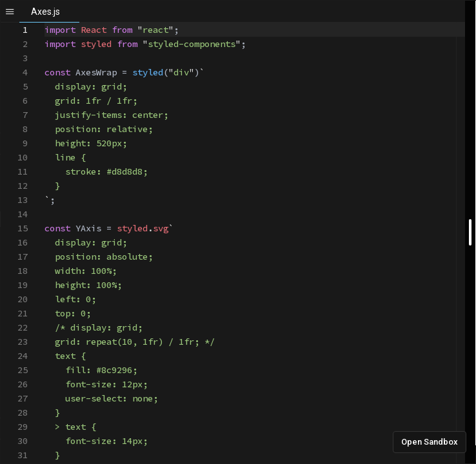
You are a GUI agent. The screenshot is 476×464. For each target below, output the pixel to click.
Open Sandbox (430, 442)
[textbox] (45, 23)
